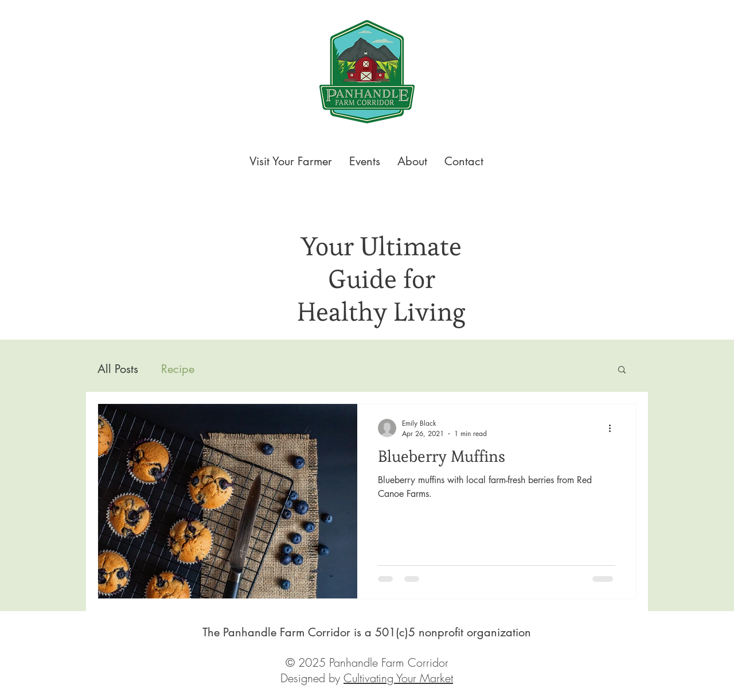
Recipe (178, 369)
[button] (622, 370)
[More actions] (614, 428)
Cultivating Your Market (398, 678)
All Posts (118, 369)
